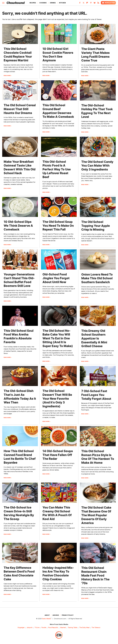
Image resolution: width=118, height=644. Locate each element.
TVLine (37, 628)
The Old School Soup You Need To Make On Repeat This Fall (58, 226)
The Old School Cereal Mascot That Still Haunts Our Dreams (20, 109)
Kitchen (62, 3)
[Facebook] (80, 3)
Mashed (63, 628)
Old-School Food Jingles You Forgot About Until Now (56, 278)
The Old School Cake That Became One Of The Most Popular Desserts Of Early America (96, 515)
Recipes (33, 3)
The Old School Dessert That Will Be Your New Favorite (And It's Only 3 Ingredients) (57, 399)
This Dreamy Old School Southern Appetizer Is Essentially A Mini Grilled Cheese (94, 338)
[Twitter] (84, 3)
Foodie (44, 628)
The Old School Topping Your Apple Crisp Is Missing (96, 226)
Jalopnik (30, 628)
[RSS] (98, 3)
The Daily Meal (84, 628)
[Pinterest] (91, 3)
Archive (56, 615)
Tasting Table (73, 628)
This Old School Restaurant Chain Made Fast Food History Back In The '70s (95, 575)
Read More (7, 76)
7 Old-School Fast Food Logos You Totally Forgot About (96, 395)
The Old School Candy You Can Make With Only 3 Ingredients (97, 166)
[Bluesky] (95, 3)
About (47, 615)
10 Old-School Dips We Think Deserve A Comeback (18, 226)
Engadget (21, 628)
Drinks (53, 3)
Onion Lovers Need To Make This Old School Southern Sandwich (97, 278)
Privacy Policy (68, 615)
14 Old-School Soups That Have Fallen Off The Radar (58, 455)
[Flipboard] (87, 3)
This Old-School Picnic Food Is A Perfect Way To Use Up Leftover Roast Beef (57, 169)
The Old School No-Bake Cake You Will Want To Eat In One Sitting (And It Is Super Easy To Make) (58, 338)
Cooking (43, 3)
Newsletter (108, 3)
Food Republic (53, 628)
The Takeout (96, 628)
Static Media (46, 619)
